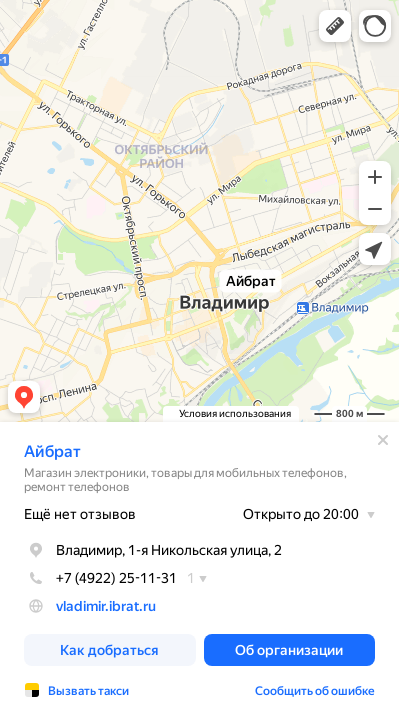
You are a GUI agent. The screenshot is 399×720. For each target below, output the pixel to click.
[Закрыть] (383, 440)
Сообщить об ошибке (315, 691)
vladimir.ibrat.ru (106, 606)
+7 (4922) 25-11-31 (100, 578)
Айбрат (52, 451)
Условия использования (235, 413)
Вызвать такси (88, 691)
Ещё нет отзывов (80, 514)
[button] (335, 26)
